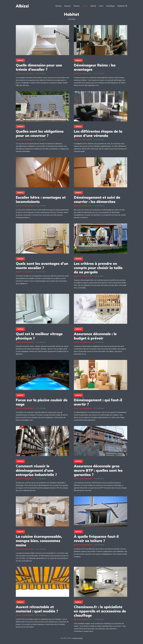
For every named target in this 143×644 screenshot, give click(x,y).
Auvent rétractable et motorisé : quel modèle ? (37, 609)
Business (68, 6)
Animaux (59, 6)
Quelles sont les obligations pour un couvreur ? (40, 133)
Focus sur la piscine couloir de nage (42, 402)
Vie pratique (110, 6)
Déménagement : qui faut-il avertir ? (98, 402)
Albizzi (22, 6)
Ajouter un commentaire (25, 73)
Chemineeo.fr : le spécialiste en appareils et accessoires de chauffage (100, 611)
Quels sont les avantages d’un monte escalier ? (42, 266)
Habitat (85, 6)
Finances (76, 6)
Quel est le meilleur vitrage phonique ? (39, 336)
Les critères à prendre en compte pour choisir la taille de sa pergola (98, 268)
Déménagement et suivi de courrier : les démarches (97, 199)
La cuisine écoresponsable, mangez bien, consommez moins (39, 541)
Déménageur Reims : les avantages (95, 67)
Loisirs (101, 6)
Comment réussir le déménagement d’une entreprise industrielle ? (36, 470)
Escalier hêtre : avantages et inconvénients (41, 199)
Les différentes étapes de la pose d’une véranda (98, 133)
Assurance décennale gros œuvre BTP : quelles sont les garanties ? (98, 470)
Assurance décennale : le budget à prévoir (95, 336)
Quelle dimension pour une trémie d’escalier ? (39, 67)
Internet (93, 6)
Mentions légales (78, 638)
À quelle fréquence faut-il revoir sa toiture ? (96, 539)
